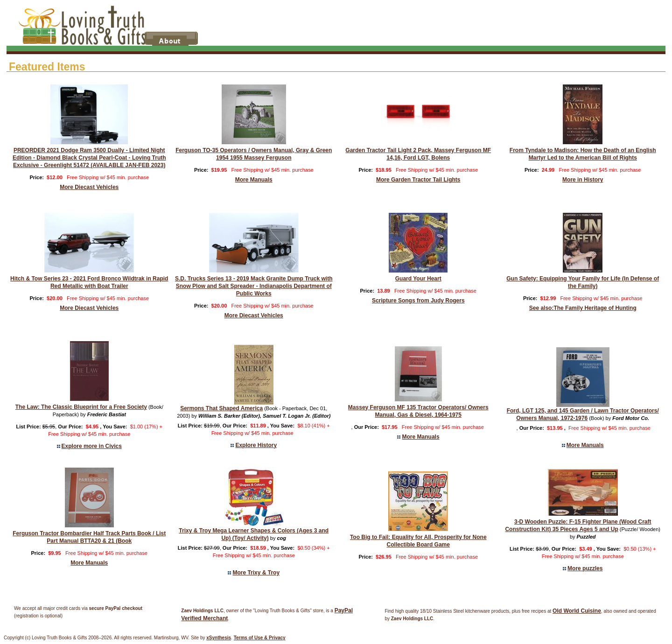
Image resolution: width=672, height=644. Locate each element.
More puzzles (585, 568)
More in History (583, 180)
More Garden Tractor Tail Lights (418, 180)
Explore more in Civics (92, 446)
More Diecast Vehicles (89, 187)
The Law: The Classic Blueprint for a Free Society (81, 407)
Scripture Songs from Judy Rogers (418, 301)
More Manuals (254, 180)
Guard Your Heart (418, 279)
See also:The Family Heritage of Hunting (583, 308)
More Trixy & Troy (256, 573)
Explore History (256, 445)
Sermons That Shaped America (221, 408)
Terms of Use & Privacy (260, 638)
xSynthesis (219, 638)
